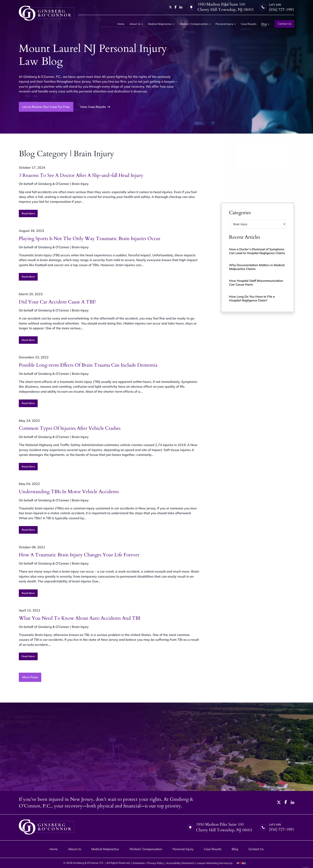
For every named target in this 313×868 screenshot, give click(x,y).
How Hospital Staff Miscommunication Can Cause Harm (256, 283)
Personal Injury (224, 24)
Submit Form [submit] (239, 194)
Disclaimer (235, 175)
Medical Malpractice (160, 24)
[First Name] (243, 112)
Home (121, 24)
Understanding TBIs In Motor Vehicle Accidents (69, 492)
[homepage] (46, 13)
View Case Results (95, 107)
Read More (28, 213)
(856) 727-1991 (244, 95)
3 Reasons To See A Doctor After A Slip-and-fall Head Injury (81, 175)
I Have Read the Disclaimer (251, 184)
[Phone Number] (258, 123)
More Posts (30, 677)
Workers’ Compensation (194, 24)
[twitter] (171, 7)
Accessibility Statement (180, 863)
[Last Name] (273, 112)
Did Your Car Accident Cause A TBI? (57, 302)
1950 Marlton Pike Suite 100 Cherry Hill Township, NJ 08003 (221, 7)
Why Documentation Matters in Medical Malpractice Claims (257, 267)
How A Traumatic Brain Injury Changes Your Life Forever (79, 555)
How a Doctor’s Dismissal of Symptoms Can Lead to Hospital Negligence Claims (257, 251)
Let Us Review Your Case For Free (46, 107)
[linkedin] (181, 7)
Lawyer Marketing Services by (223, 863)
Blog (264, 24)
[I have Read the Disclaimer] (231, 185)
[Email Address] (258, 134)
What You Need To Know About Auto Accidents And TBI (80, 618)
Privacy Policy (254, 175)
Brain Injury (80, 184)
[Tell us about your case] (258, 156)
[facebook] (176, 7)
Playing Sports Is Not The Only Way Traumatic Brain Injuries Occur (90, 239)
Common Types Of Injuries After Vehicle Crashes (70, 428)
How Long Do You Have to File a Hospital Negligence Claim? (252, 298)
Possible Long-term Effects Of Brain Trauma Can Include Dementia (88, 365)
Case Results (249, 24)
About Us (135, 24)
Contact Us (285, 24)
